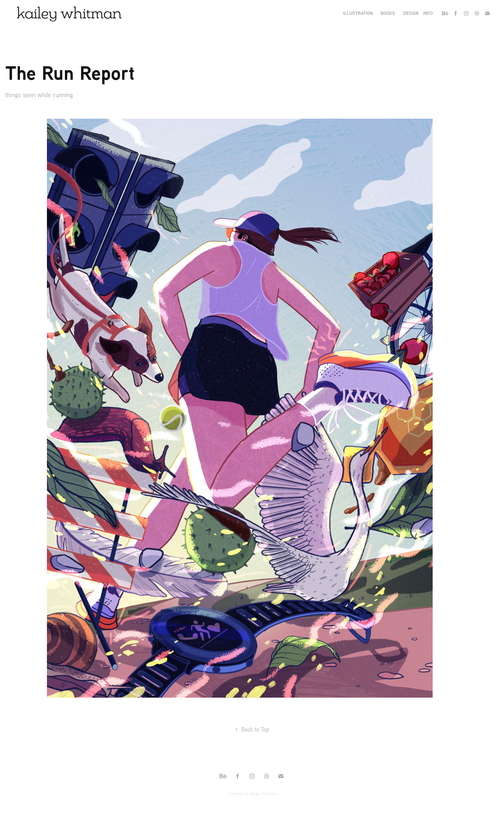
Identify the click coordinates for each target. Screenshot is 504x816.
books (388, 13)
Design (411, 13)
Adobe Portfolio (263, 793)
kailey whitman (69, 13)
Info (428, 13)
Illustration (358, 13)
